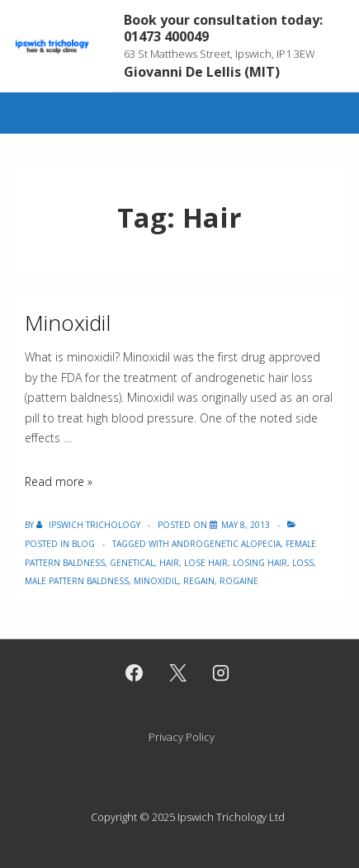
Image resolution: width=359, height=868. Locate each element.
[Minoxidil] (246, 525)
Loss (303, 563)
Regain (199, 581)
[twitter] (177, 673)
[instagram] (221, 673)
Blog (83, 544)
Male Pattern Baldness (77, 581)
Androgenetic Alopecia (226, 544)
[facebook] (134, 673)
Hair (169, 563)
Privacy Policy (182, 737)
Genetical (132, 563)
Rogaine (239, 581)
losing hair (260, 563)
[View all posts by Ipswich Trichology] (90, 525)
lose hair (206, 563)
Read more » (59, 481)
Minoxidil (68, 323)
